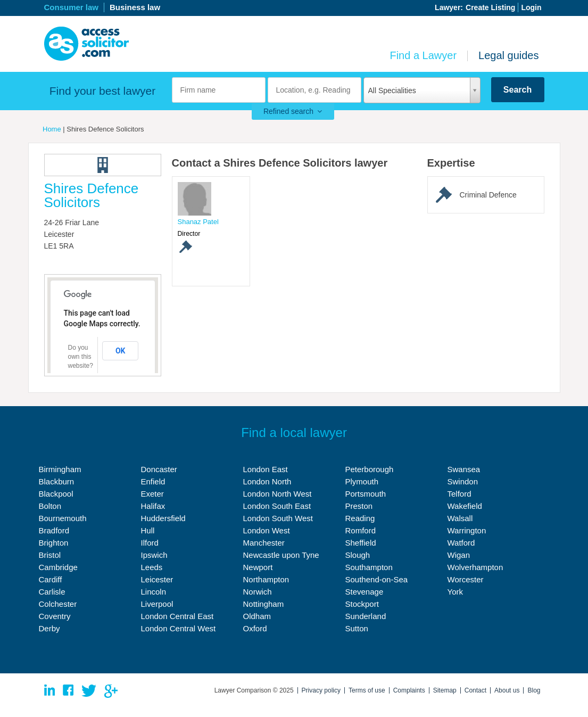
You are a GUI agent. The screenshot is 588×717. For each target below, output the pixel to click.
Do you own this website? (81, 357)
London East (266, 469)
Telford (459, 494)
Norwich (258, 592)
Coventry (55, 616)
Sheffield (361, 543)
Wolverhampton (475, 567)
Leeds (152, 567)
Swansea (464, 469)
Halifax (153, 506)
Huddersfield (163, 518)
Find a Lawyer (423, 55)
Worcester (466, 579)
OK (121, 351)
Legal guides (508, 55)
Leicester (157, 579)
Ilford (150, 543)
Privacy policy (321, 690)
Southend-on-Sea (377, 579)
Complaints (409, 690)
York (455, 592)
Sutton (357, 628)
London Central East (177, 616)
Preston (359, 506)
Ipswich (154, 555)
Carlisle (52, 592)
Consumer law (72, 7)
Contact (475, 690)
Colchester (58, 604)
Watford (461, 543)
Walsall (460, 518)
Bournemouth (63, 518)
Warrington (467, 530)
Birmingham (60, 469)
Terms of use (367, 690)
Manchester (264, 543)
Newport (258, 567)
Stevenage (365, 592)
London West (267, 530)
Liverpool (157, 604)
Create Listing (490, 7)
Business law (135, 7)
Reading (360, 518)
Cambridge (58, 567)
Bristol (50, 555)
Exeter (152, 494)
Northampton (266, 579)
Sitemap (445, 690)
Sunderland (366, 616)
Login (531, 7)
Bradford (54, 530)
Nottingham (264, 604)
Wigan (459, 555)
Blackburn (57, 481)
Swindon (463, 481)
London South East (277, 506)
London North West (278, 494)
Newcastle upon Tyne (281, 555)
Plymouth (362, 481)
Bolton (50, 506)
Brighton (54, 543)
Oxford (255, 628)
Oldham (257, 616)
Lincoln (154, 592)
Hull (148, 530)
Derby (49, 628)
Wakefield (465, 506)
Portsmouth (366, 494)
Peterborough (370, 469)
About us (507, 690)
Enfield (153, 481)
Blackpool (56, 494)
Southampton (369, 567)
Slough (358, 555)
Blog (534, 690)
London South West (278, 518)
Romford (361, 530)
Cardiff (51, 579)
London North (267, 481)
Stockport (362, 604)
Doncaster (159, 469)
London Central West (179, 628)
